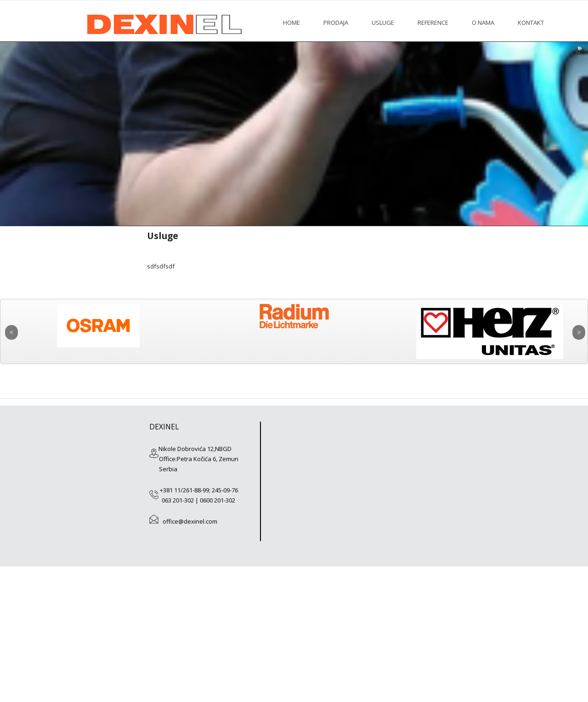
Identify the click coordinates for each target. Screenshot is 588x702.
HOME (291, 23)
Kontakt (531, 23)
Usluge (383, 23)
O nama (483, 23)
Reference (433, 23)
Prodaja (336, 23)
